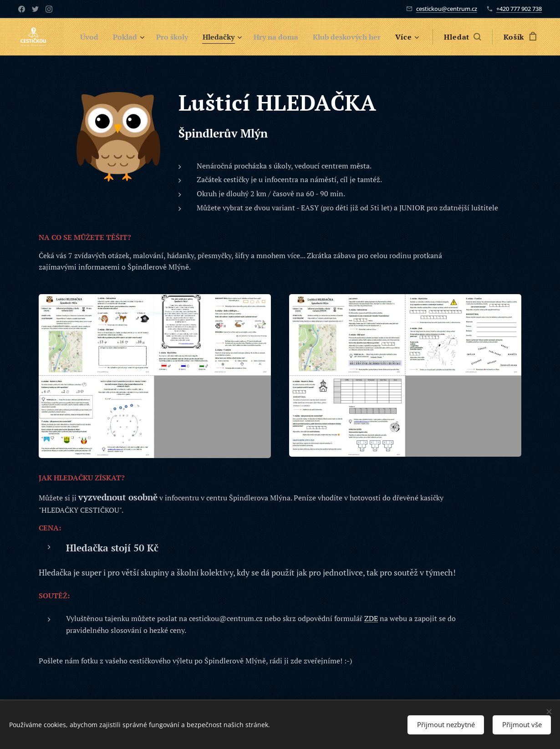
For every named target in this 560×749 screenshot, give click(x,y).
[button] (470, 37)
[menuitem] (80, 37)
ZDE (371, 618)
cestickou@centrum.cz (447, 9)
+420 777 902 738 (519, 9)
